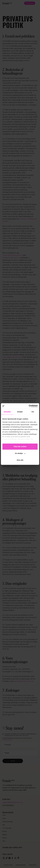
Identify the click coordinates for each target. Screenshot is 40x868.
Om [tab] (33, 412)
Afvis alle (20, 460)
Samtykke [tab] (7, 412)
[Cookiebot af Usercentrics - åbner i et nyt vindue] (29, 406)
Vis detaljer (20, 453)
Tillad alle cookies (20, 447)
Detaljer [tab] (20, 412)
